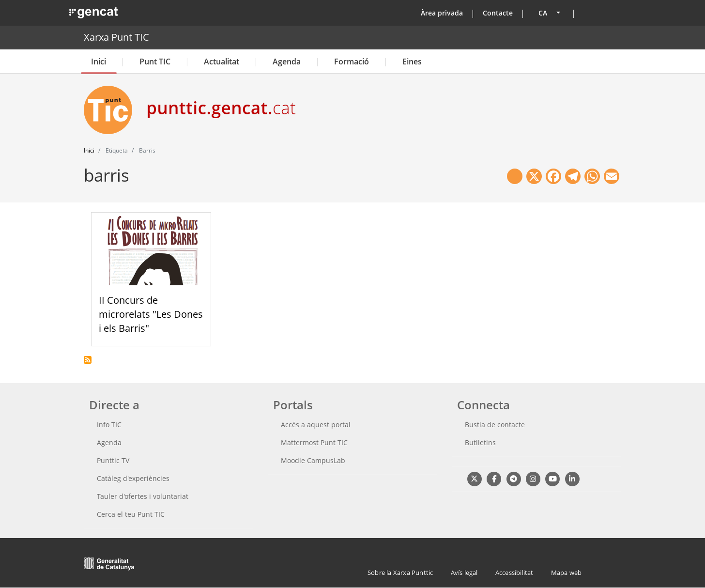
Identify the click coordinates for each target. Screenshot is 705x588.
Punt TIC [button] (155, 62)
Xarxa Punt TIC (116, 37)
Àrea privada (442, 13)
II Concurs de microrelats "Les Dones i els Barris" (151, 314)
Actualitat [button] (222, 62)
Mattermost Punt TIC (314, 442)
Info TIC (109, 425)
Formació (352, 62)
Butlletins (480, 442)
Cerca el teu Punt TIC (131, 514)
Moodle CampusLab (313, 460)
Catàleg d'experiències (133, 478)
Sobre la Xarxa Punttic (400, 573)
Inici (99, 62)
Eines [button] (412, 62)
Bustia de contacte (495, 425)
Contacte (498, 13)
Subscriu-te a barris (88, 360)
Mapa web (567, 573)
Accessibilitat (514, 573)
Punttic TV (113, 460)
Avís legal (464, 573)
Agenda (287, 62)
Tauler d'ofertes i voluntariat (143, 496)
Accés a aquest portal (316, 425)
